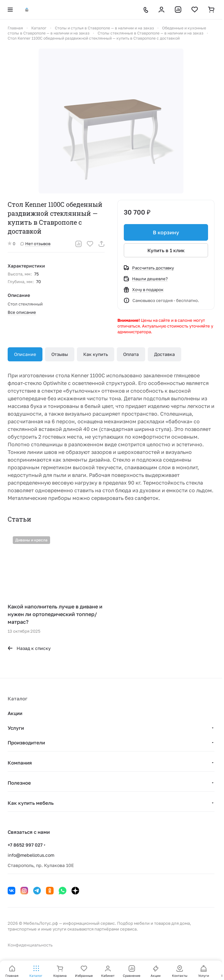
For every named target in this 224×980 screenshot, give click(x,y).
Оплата (131, 354)
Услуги (16, 728)
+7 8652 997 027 (25, 845)
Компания (20, 763)
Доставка (164, 354)
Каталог (18, 698)
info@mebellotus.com (31, 855)
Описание (25, 354)
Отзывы (60, 354)
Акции (15, 713)
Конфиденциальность (30, 945)
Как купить (96, 354)
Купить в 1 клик (166, 250)
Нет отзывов (35, 244)
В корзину (166, 232)
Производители (26, 743)
